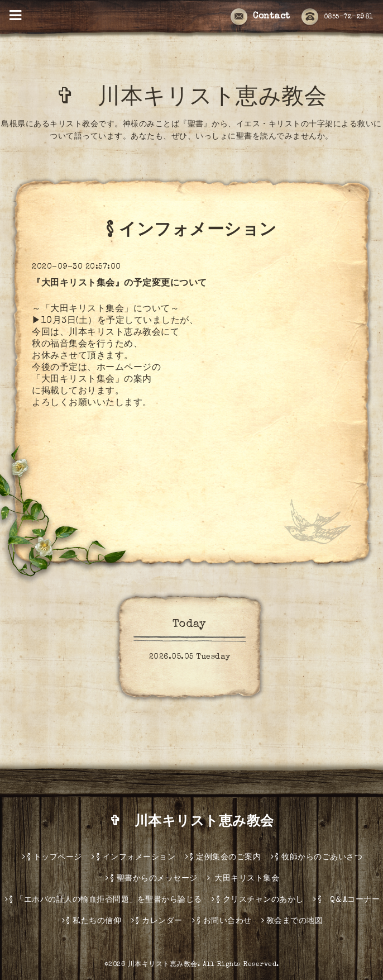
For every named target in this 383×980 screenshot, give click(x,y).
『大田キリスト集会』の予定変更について (119, 284)
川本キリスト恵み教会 (163, 965)
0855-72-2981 (337, 17)
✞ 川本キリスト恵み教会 (203, 99)
